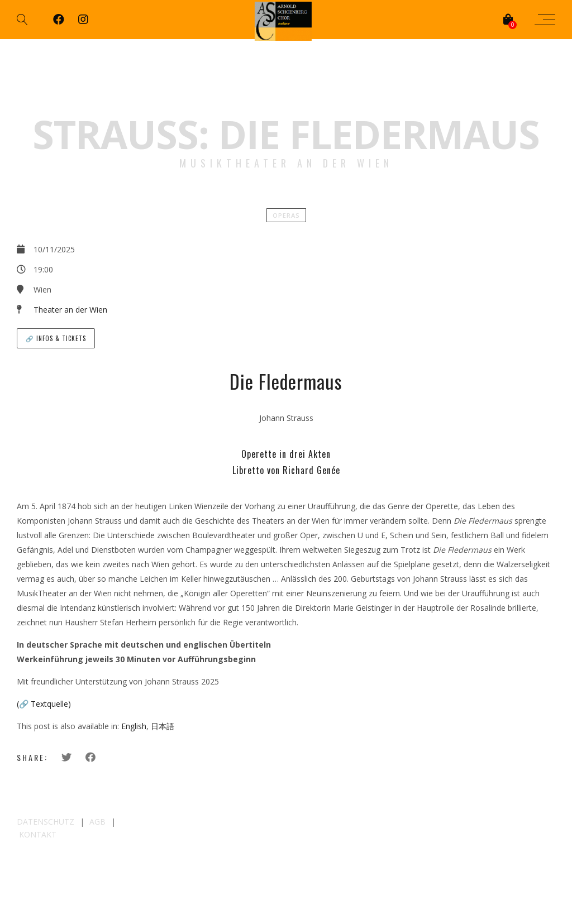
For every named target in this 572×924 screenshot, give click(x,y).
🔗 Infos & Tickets (56, 338)
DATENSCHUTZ (46, 822)
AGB (97, 822)
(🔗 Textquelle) (44, 704)
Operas (286, 215)
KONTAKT (38, 834)
